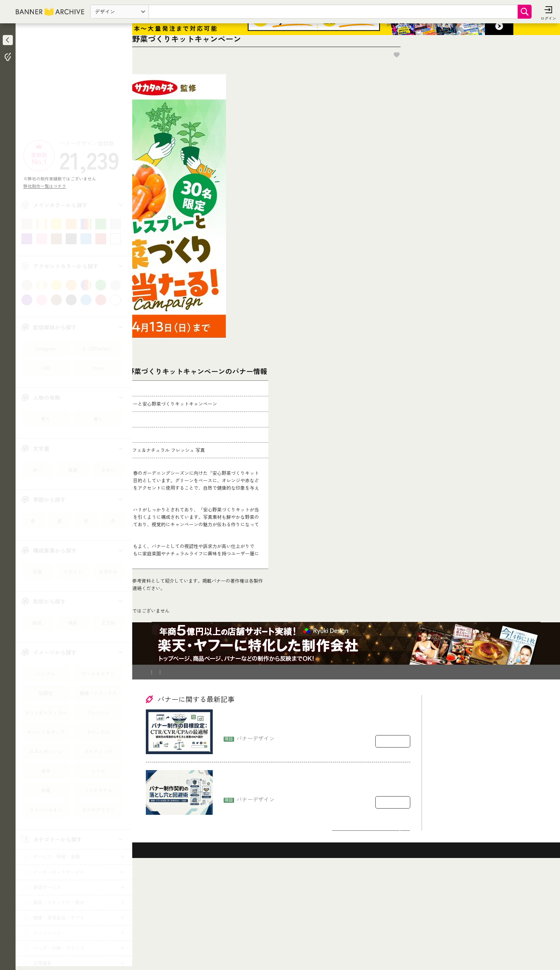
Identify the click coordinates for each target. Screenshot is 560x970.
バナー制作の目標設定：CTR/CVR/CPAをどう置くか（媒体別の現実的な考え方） (316, 820)
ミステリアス (98, 790)
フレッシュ (98, 712)
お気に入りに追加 (506, 93)
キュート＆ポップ (45, 732)
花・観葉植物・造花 (185, 711)
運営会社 (253, 768)
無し (98, 419)
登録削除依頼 (221, 768)
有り (45, 419)
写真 (37, 572)
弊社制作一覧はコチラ (47, 186)
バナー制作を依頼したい (173, 768)
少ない (108, 470)
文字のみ (108, 572)
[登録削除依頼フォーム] (275, 626)
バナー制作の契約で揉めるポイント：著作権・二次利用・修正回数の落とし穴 (316, 881)
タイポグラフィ (98, 810)
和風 (45, 790)
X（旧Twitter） (98, 348)
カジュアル (98, 732)
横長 (73, 622)
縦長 (37, 622)
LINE (46, 368)
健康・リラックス (98, 693)
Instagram (45, 348)
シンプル (45, 673)
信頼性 (45, 693)
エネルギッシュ (45, 751)
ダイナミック (98, 751)
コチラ (197, 661)
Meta (98, 368)
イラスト (73, 572)
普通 (73, 470)
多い (37, 470)
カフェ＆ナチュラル (45, 712)
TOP (152, 711)
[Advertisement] (74, 84)
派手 (45, 771)
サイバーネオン (45, 810)
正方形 (108, 622)
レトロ (98, 771)
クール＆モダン (98, 673)
